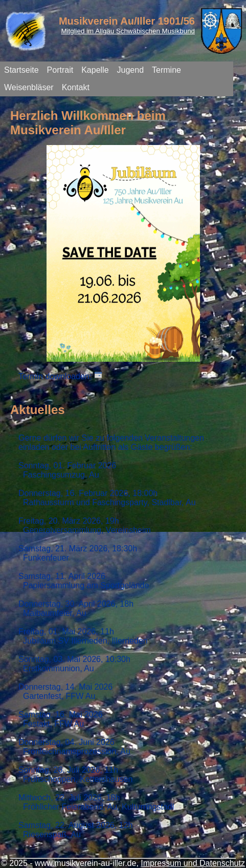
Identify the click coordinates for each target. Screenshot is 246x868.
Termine (166, 70)
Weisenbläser (29, 87)
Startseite (21, 70)
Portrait (60, 70)
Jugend (131, 70)
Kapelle (95, 70)
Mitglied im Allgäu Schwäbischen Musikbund (128, 31)
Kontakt (76, 87)
